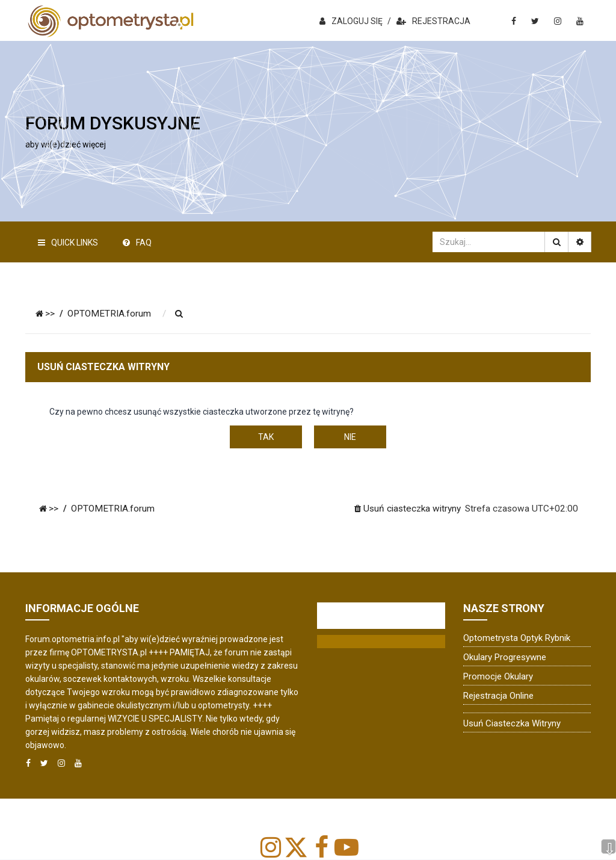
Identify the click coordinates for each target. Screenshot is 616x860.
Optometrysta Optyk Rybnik (517, 638)
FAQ (137, 243)
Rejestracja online (498, 696)
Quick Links (68, 243)
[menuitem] (179, 314)
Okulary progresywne (505, 657)
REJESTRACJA (433, 21)
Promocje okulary (498, 676)
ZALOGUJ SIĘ (351, 21)
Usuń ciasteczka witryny (512, 723)
